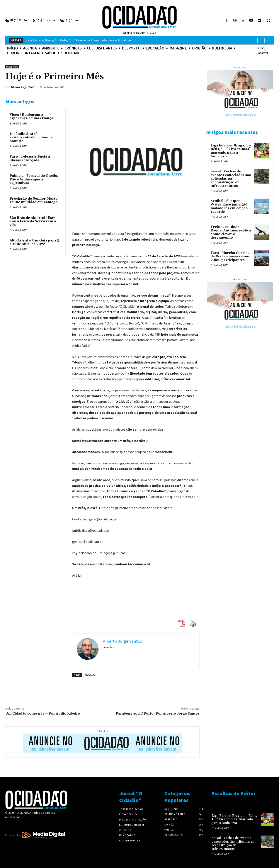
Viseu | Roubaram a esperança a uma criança (31, 117)
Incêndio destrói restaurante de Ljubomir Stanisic (31, 138)
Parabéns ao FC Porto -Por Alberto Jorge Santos (158, 713)
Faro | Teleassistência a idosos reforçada (30, 158)
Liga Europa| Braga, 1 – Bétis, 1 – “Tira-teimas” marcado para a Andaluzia (231, 151)
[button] (269, 20)
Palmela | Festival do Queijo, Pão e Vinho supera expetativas (34, 179)
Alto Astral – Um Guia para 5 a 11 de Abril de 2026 (34, 242)
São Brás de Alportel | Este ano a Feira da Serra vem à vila (33, 221)
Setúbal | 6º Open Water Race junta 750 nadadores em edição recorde (229, 206)
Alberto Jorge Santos (23, 87)
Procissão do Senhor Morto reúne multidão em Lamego (34, 200)
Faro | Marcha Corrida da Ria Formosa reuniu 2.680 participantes (231, 256)
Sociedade (12, 67)
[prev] (260, 40)
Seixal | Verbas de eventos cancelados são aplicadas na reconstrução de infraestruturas (231, 179)
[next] (267, 40)
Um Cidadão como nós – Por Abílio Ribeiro (43, 713)
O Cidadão (91, 675)
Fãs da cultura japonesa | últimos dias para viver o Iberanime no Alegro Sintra (82, 40)
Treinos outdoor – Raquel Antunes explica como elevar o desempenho (231, 232)
